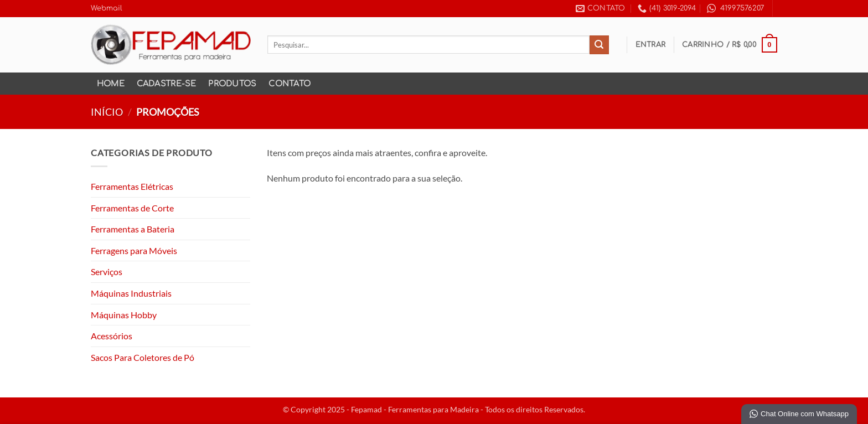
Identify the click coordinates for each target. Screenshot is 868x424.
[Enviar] (599, 45)
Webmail (107, 8)
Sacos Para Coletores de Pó (143, 357)
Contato (290, 84)
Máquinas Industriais (131, 293)
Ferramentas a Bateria (133, 229)
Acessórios (112, 336)
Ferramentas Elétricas (132, 186)
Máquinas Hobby (124, 315)
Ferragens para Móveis (134, 250)
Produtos (232, 84)
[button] (651, 45)
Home (111, 84)
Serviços (107, 272)
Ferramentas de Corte (132, 208)
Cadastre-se (167, 84)
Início (107, 112)
